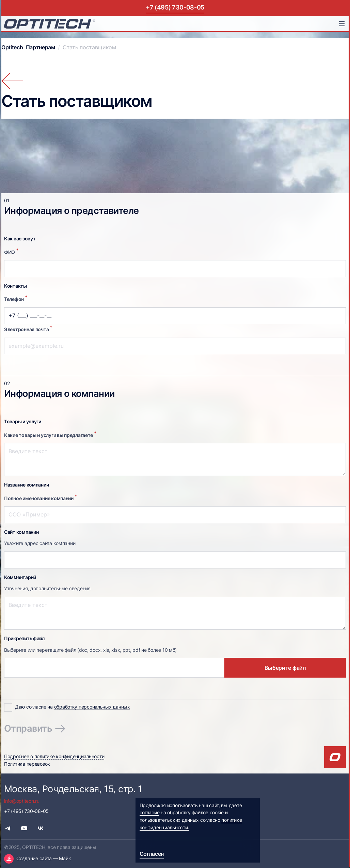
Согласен (152, 854)
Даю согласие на (73, 707)
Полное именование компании (41, 497)
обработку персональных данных (92, 707)
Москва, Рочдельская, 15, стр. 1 (73, 789)
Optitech (12, 47)
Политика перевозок (27, 764)
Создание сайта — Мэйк (44, 858)
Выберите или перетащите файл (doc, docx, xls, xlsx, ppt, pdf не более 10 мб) (90, 650)
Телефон (16, 298)
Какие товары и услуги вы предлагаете (50, 434)
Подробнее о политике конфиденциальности (54, 756)
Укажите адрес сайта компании (40, 543)
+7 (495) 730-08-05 (175, 7)
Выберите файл (285, 668)
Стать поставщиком (89, 47)
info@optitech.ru (22, 801)
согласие (150, 813)
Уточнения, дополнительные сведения (47, 589)
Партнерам (41, 47)
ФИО (11, 251)
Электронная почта (28, 328)
